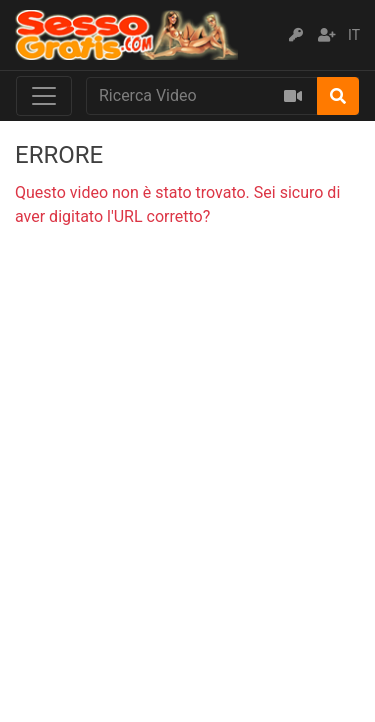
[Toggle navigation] (44, 96)
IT (354, 35)
